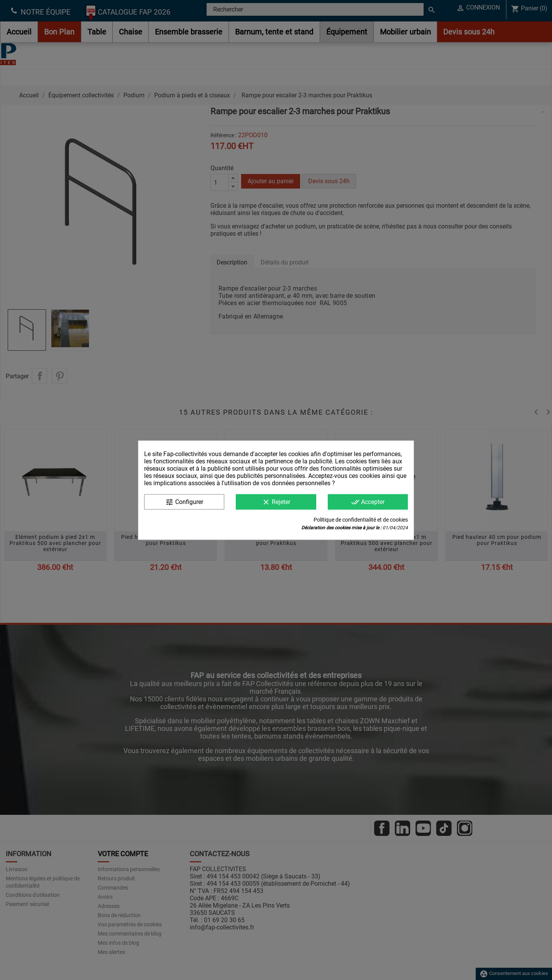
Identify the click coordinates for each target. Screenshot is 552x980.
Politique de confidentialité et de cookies (361, 519)
